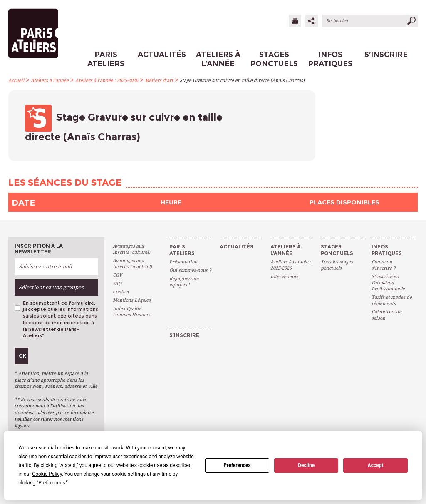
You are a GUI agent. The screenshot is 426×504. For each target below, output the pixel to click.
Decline (306, 465)
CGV (117, 275)
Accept (376, 465)
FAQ (117, 284)
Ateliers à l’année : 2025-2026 (107, 81)
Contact (121, 292)
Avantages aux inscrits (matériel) (132, 264)
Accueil (16, 81)
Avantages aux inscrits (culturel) (131, 249)
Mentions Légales (132, 300)
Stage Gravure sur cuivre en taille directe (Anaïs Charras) (242, 81)
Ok (22, 356)
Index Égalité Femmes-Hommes (132, 312)
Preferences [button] (52, 483)
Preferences (237, 465)
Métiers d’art (159, 81)
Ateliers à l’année (50, 81)
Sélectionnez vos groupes (51, 287)
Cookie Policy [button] (47, 474)
